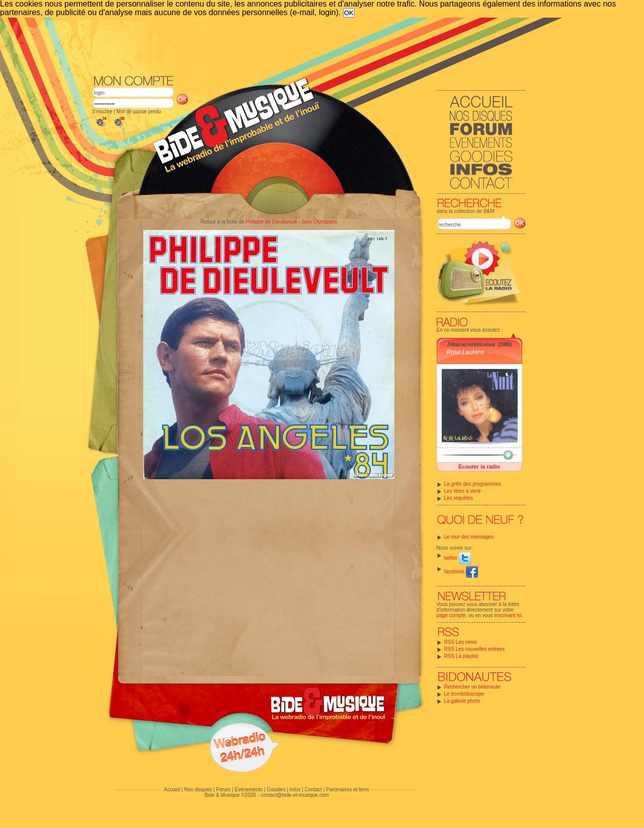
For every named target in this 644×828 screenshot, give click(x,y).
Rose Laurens (466, 352)
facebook (461, 572)
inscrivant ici (508, 615)
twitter (458, 558)
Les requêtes (459, 498)
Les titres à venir (463, 491)
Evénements (249, 789)
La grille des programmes (473, 484)
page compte (451, 615)
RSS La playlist (461, 656)
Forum (223, 789)
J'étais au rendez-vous (471, 344)
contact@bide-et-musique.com (295, 795)
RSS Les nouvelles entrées (475, 649)
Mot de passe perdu (138, 111)
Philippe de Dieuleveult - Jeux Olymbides (291, 222)
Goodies (276, 789)
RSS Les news (461, 642)
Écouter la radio (479, 467)
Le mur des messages (469, 537)
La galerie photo (462, 701)
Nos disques (198, 789)
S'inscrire (102, 111)
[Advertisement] (309, 45)
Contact (313, 789)
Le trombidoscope (464, 694)
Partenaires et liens (348, 789)
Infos (295, 789)
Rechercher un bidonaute (472, 687)
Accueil (172, 789)
